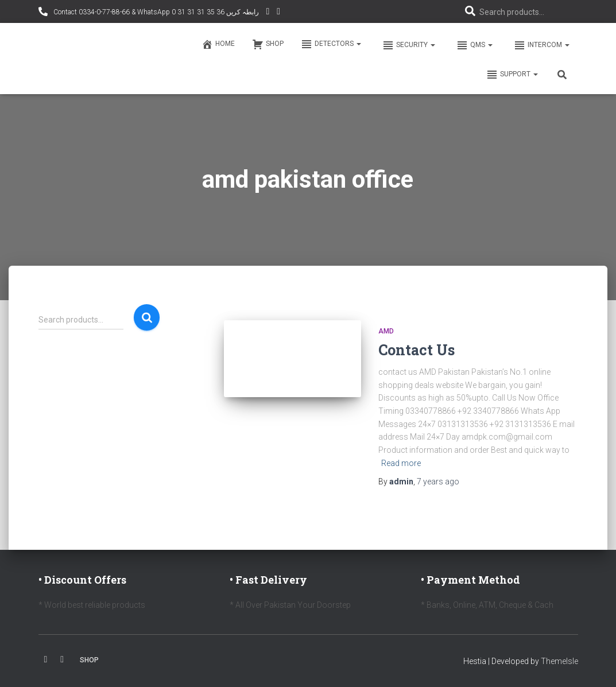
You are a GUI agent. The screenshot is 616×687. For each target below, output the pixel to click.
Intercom (541, 45)
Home (218, 44)
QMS (474, 45)
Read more (401, 463)
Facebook (46, 659)
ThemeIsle (559, 661)
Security (408, 45)
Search (147, 318)
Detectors (331, 44)
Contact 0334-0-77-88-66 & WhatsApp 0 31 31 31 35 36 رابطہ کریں (155, 12)
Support (512, 75)
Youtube (62, 659)
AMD (386, 331)
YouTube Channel (268, 13)
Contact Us (417, 350)
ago (438, 482)
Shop (268, 44)
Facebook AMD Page (278, 13)
